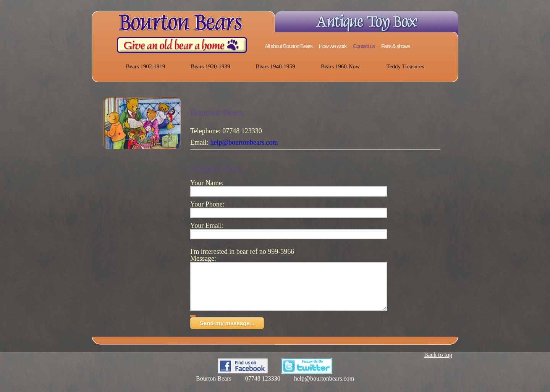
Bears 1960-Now (340, 66)
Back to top (438, 364)
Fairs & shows (396, 46)
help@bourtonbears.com (244, 142)
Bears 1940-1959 (276, 66)
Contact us (364, 46)
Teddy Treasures (405, 66)
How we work (333, 46)
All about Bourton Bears (289, 46)
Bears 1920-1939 (211, 66)
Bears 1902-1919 (146, 66)
